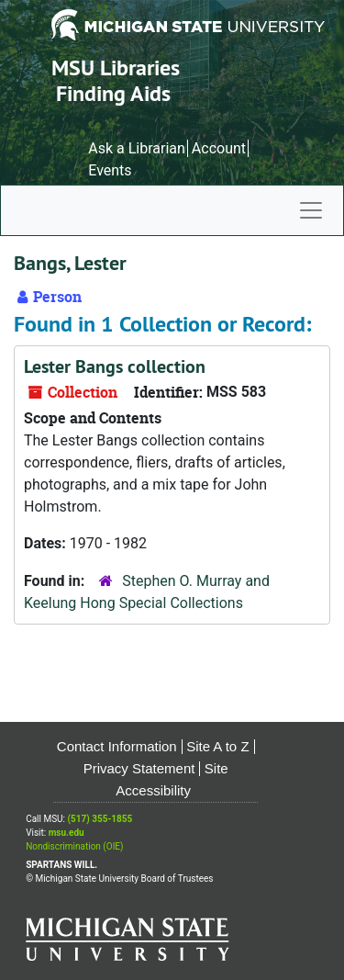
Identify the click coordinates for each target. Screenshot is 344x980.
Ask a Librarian (137, 148)
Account (219, 148)
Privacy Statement (139, 768)
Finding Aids (113, 93)
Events (110, 170)
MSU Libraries (116, 68)
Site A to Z (217, 746)
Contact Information (117, 746)
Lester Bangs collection (115, 366)
